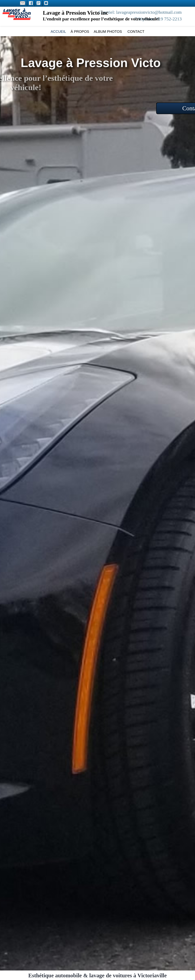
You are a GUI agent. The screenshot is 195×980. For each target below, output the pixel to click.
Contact (135, 32)
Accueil (58, 32)
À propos (80, 32)
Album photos (108, 32)
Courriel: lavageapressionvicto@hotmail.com (140, 12)
